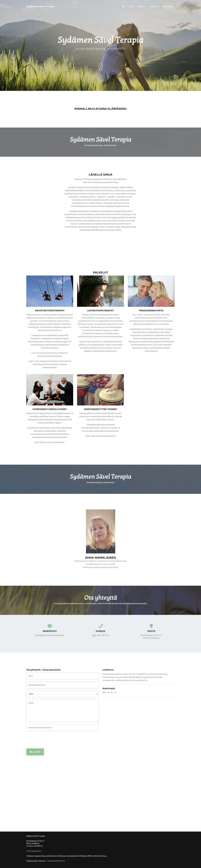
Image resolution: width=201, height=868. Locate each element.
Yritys (131, 7)
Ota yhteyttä (169, 7)
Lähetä (35, 752)
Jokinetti (51, 861)
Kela (34, 353)
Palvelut (141, 7)
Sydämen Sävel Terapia (40, 7)
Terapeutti (154, 7)
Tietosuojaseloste (34, 851)
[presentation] (46, 738)
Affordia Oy (60, 861)
